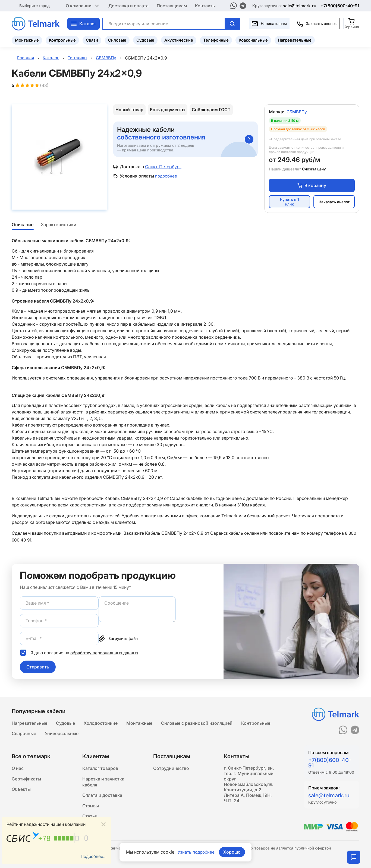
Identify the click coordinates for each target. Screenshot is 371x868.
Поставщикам (172, 5)
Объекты (21, 790)
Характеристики (59, 225)
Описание (22, 225)
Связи (92, 40)
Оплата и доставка (102, 797)
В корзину (312, 186)
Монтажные (27, 40)
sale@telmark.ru (300, 5)
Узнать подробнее (196, 852)
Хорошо (232, 852)
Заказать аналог (334, 202)
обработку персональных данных (106, 653)
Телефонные (216, 40)
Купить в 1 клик (290, 203)
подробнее (167, 177)
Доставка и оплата (128, 5)
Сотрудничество (171, 769)
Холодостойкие (101, 722)
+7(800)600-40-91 (340, 5)
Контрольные (62, 40)
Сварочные (24, 733)
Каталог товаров (100, 769)
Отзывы (91, 808)
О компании (83, 5)
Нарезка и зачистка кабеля (103, 783)
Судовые (145, 40)
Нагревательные (295, 40)
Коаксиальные (253, 40)
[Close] (103, 824)
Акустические (179, 40)
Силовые (117, 40)
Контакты (205, 5)
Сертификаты (26, 779)
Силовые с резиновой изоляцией (197, 722)
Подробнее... (93, 856)
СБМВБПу (297, 113)
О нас (18, 769)
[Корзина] (352, 23)
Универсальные (62, 733)
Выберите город (34, 5)
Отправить (38, 667)
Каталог (84, 23)
